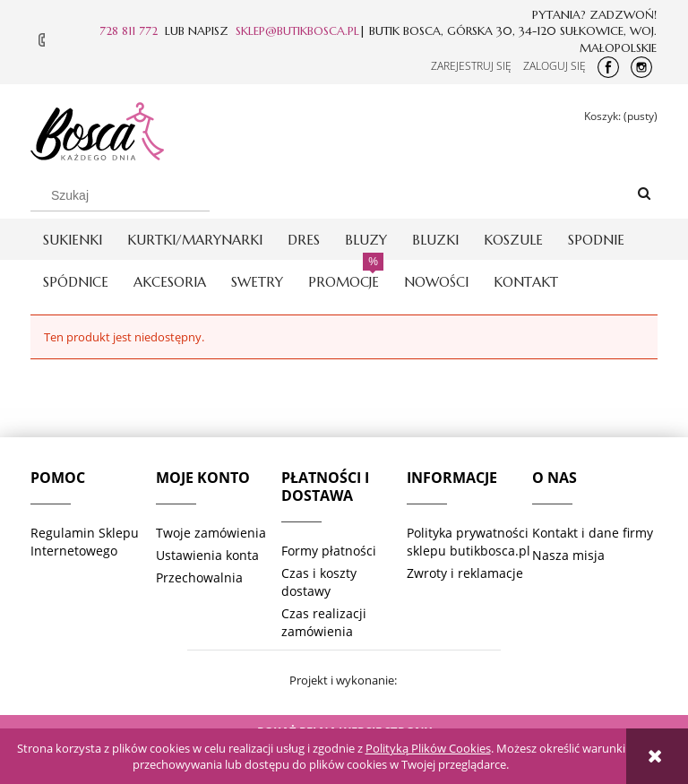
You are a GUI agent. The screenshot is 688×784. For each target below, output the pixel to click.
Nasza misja (568, 555)
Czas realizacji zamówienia (324, 622)
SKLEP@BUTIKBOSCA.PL (297, 31)
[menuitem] (73, 240)
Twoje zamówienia (211, 533)
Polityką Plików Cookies (428, 748)
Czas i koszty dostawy (319, 582)
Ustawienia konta (207, 555)
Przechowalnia (199, 577)
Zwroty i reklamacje (465, 573)
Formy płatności (329, 551)
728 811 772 (129, 31)
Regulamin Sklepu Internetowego (85, 542)
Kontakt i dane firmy (593, 533)
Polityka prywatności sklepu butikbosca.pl (469, 542)
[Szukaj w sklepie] (120, 195)
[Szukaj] (644, 194)
